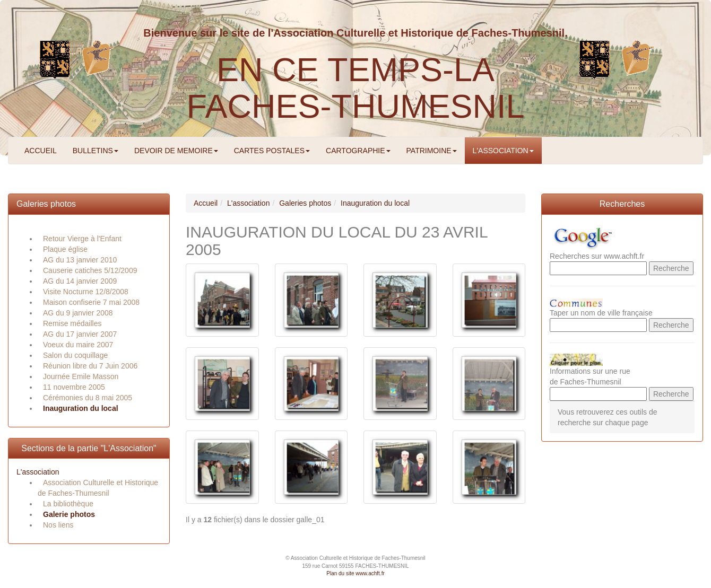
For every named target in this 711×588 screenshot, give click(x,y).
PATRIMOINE (432, 151)
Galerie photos (69, 514)
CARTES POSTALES (272, 151)
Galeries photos (46, 204)
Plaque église (65, 249)
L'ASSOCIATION (503, 151)
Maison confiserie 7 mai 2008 (91, 302)
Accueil (206, 203)
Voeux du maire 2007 (78, 345)
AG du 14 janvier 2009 (80, 281)
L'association (38, 472)
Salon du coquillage (75, 355)
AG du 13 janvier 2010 (80, 260)
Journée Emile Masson (81, 376)
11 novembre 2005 (74, 387)
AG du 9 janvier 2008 (78, 313)
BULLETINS (96, 151)
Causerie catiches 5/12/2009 (90, 270)
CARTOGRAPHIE (358, 151)
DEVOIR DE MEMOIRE (176, 151)
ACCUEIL (41, 151)
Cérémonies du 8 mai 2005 (88, 398)
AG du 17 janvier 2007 (80, 334)
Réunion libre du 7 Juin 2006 (90, 366)
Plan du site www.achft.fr (355, 573)
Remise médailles (72, 323)
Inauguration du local (81, 408)
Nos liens (58, 525)
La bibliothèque (68, 504)
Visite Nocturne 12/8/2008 (86, 292)
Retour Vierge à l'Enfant (82, 239)
